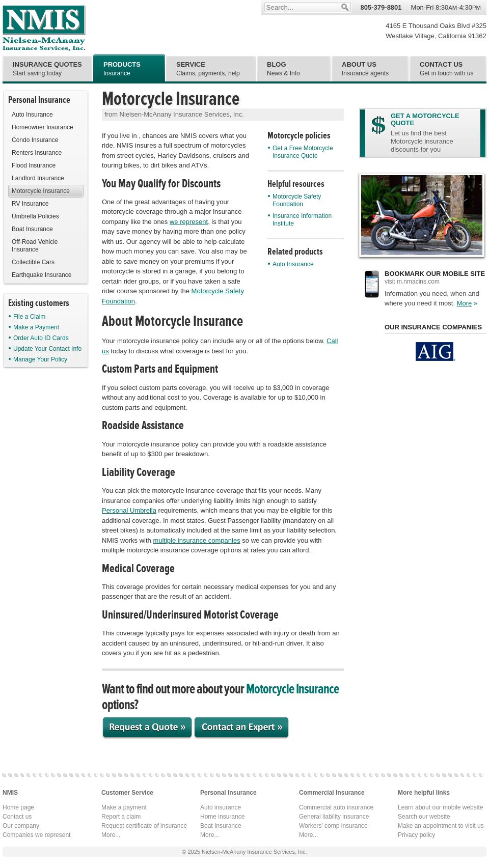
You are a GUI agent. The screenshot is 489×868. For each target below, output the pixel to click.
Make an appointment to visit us (441, 826)
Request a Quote (148, 729)
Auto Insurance (291, 264)
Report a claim (121, 817)
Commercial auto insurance (336, 807)
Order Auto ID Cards (39, 338)
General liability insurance (334, 817)
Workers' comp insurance (333, 826)
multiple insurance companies (196, 540)
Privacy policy (416, 835)
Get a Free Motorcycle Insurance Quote (301, 152)
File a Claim (27, 317)
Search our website (424, 817)
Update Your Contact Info (45, 349)
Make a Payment (34, 327)
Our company (21, 826)
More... (111, 835)
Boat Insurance (221, 826)
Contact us (17, 817)
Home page (18, 807)
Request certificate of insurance (144, 826)
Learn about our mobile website (440, 807)
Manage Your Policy (38, 359)
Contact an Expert (241, 729)
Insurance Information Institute (300, 220)
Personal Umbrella (129, 510)
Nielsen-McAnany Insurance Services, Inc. (44, 28)
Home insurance (222, 817)
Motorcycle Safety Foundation (294, 200)
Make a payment (124, 807)
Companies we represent (36, 835)
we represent (189, 222)
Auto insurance (221, 807)
